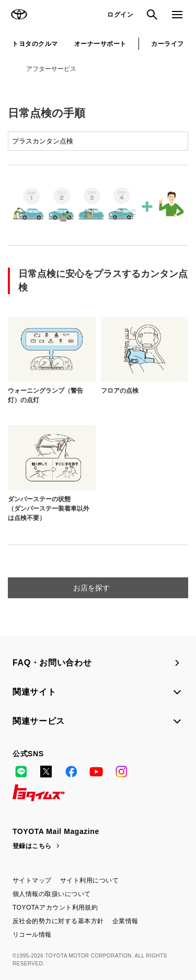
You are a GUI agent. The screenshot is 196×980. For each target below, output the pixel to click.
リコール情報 (32, 935)
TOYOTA (19, 15)
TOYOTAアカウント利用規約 (55, 908)
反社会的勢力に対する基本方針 (58, 921)
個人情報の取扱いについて (52, 894)
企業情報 (125, 921)
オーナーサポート (100, 44)
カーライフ (167, 44)
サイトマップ (32, 880)
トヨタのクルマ (35, 44)
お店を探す (93, 588)
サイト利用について (89, 880)
